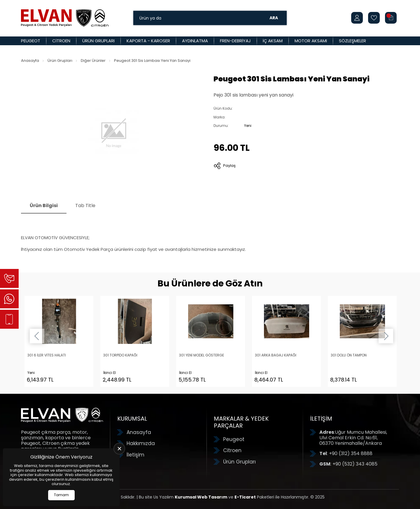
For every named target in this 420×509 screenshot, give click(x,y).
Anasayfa (30, 61)
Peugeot (31, 41)
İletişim (135, 455)
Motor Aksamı (311, 41)
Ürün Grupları (98, 41)
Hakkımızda (141, 443)
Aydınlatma (195, 41)
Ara (274, 18)
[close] (119, 449)
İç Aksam (273, 41)
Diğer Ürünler (93, 61)
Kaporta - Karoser (148, 41)
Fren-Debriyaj (235, 41)
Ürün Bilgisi (44, 205)
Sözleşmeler (352, 41)
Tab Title (85, 205)
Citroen (61, 41)
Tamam (61, 495)
